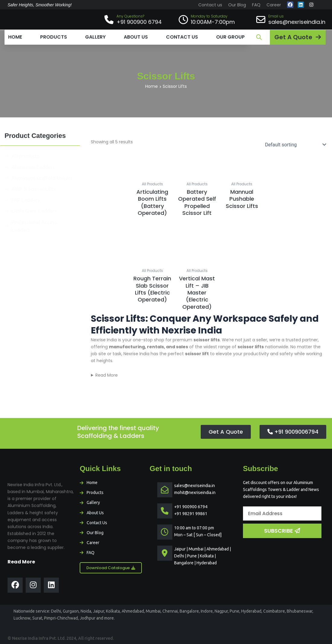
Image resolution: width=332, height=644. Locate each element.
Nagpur (221, 611)
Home (15, 37)
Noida (86, 611)
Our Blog (237, 5)
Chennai (170, 611)
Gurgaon (71, 611)
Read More (107, 375)
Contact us (210, 5)
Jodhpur (88, 618)
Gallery (95, 37)
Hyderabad (251, 611)
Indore (207, 611)
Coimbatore (274, 611)
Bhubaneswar (300, 611)
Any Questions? (130, 16)
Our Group (230, 37)
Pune (235, 611)
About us (136, 37)
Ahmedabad (133, 611)
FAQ (256, 5)
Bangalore (189, 611)
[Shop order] (294, 145)
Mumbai (153, 611)
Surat (37, 618)
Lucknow (22, 618)
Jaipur (99, 611)
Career (274, 5)
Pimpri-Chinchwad (61, 618)
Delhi (56, 611)
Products (54, 37)
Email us (276, 16)
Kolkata (113, 611)
